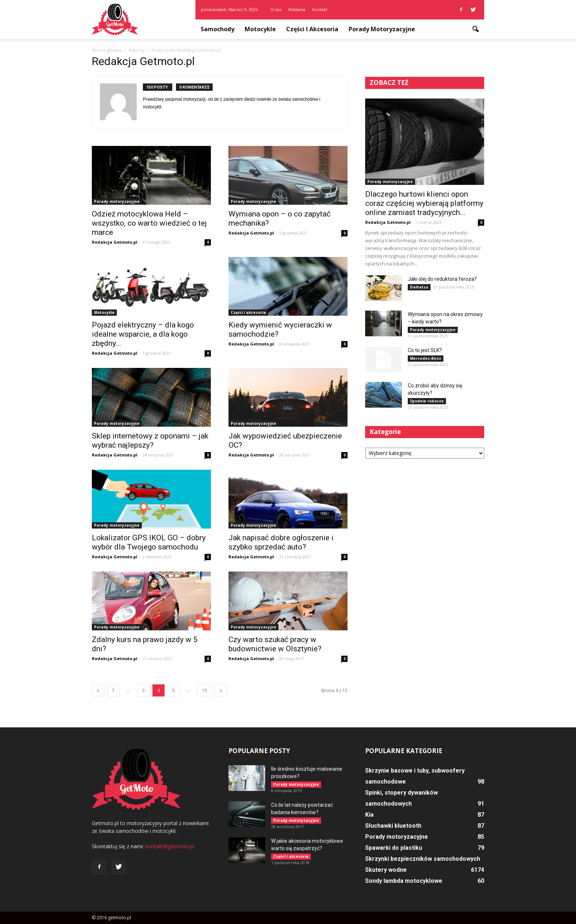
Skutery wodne (386, 870)
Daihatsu (419, 287)
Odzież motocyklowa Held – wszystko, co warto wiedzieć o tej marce (149, 223)
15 (205, 690)
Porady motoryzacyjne (382, 29)
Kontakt (320, 9)
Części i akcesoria (312, 29)
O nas (276, 9)
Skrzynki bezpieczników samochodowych (423, 859)
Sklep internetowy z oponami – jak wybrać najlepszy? (150, 440)
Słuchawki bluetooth (393, 826)
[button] (475, 29)
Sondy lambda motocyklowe (404, 881)
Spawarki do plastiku (394, 848)
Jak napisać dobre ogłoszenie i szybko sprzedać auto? (281, 542)
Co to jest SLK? (425, 350)
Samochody (217, 29)
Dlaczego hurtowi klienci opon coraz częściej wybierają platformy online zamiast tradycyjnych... (424, 203)
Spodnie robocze (427, 401)
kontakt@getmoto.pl (170, 846)
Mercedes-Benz (426, 358)
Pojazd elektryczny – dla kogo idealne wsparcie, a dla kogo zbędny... (143, 334)
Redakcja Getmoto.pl (115, 242)
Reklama (297, 9)
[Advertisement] (425, 522)
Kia (369, 815)
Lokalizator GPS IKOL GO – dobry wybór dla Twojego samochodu (149, 542)
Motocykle (260, 29)
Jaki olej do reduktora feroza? (442, 279)
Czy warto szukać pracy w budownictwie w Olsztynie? (275, 644)
